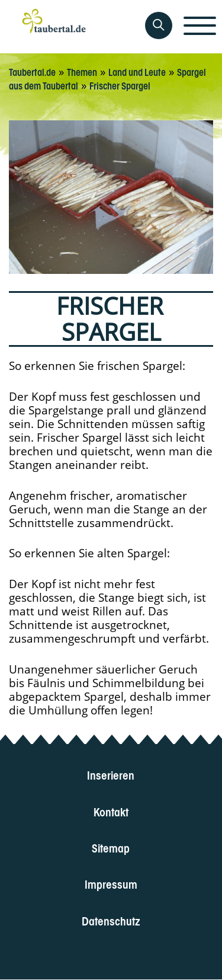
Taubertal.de (32, 71)
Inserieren (111, 774)
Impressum (111, 884)
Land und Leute (137, 71)
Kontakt (111, 811)
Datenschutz (111, 920)
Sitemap (111, 847)
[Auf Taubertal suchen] (159, 25)
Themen (82, 71)
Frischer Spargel (120, 85)
